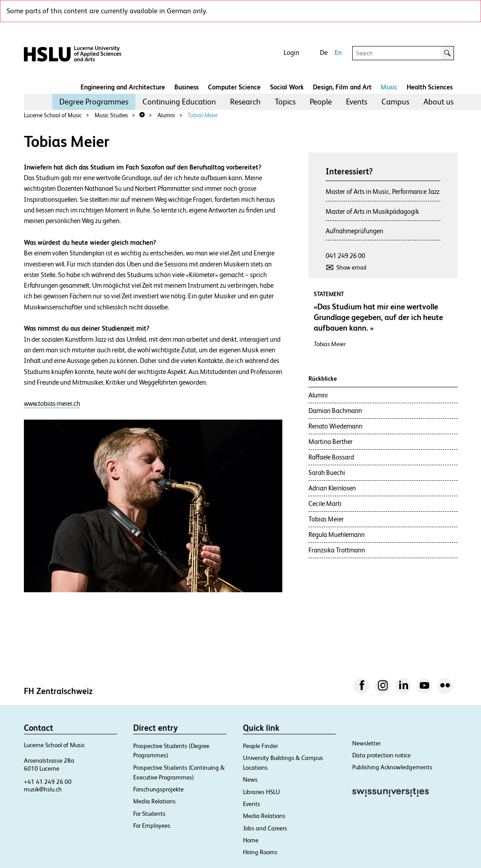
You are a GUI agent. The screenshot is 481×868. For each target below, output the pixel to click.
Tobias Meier (203, 115)
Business (187, 87)
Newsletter (366, 743)
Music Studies (111, 115)
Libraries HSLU (262, 792)
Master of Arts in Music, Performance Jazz (383, 191)
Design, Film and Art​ (342, 87)
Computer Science (234, 87)
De (324, 52)
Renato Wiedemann (335, 426)
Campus (395, 102)
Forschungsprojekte (158, 789)
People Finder (260, 746)
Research (245, 102)
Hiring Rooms (260, 852)
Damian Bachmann (335, 411)
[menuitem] (94, 102)
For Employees (152, 826)
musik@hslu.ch (43, 789)
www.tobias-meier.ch (52, 403)
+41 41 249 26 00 (48, 782)
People (321, 102)
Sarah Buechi (327, 473)
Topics (285, 102)
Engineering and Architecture (123, 87)
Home (251, 840)
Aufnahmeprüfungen (354, 231)
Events (357, 102)
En (338, 52)
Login (291, 52)
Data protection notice (381, 755)
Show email (351, 267)
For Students (149, 814)
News (250, 779)
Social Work (287, 87)
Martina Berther (331, 442)
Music (389, 87)
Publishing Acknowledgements (392, 767)
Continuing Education (179, 102)
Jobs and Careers (265, 828)
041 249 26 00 (345, 256)
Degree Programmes (94, 102)
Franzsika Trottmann (337, 550)
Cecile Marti (325, 503)
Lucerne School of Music (53, 115)
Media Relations (154, 801)
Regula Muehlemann (337, 534)
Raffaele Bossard (331, 457)
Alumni (166, 115)
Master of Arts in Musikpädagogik (372, 211)
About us (439, 102)
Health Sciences (430, 87)
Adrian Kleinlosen (332, 488)
